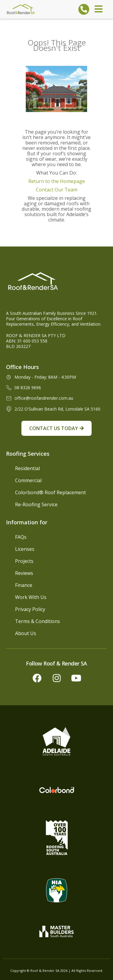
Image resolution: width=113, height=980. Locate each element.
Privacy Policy (30, 609)
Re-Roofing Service (36, 504)
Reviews (24, 573)
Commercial (28, 480)
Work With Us (31, 597)
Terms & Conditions (38, 621)
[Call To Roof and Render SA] (84, 9)
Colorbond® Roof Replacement (50, 492)
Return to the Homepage (57, 181)
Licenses (25, 549)
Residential (27, 468)
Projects (24, 561)
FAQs (21, 537)
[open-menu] (99, 9)
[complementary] (69, 947)
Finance (24, 585)
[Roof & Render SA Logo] (21, 9)
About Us (26, 633)
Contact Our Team (57, 190)
